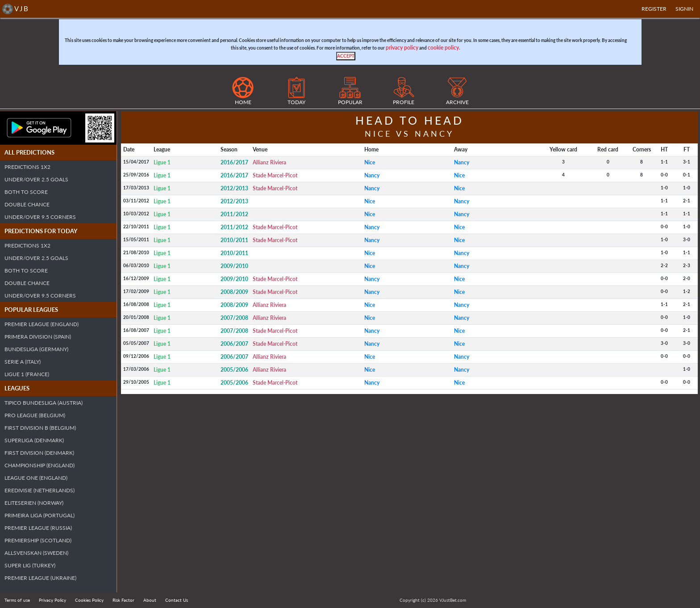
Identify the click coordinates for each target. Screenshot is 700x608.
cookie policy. (444, 48)
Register (654, 9)
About (150, 600)
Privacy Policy (52, 600)
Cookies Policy (89, 600)
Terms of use (17, 600)
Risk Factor (123, 600)
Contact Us (177, 600)
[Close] (346, 56)
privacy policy (402, 48)
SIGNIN (684, 9)
